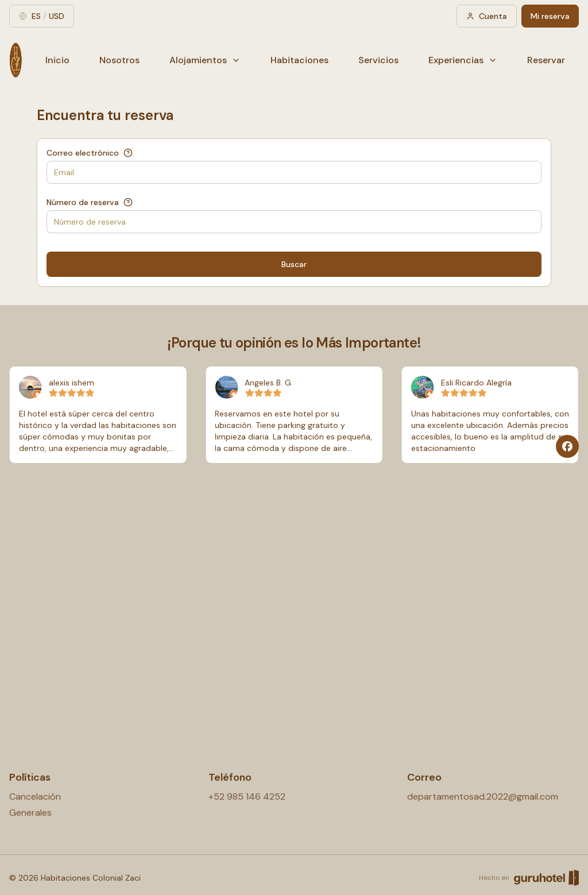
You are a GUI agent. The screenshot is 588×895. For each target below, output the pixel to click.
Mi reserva (550, 16)
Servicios (378, 60)
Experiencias (463, 60)
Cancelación (35, 796)
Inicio (57, 60)
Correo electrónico (83, 153)
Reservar (546, 60)
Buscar (294, 264)
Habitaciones (299, 60)
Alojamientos (205, 60)
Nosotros (119, 60)
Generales (30, 813)
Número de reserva (83, 202)
